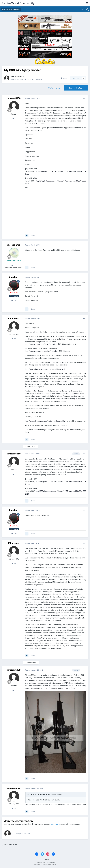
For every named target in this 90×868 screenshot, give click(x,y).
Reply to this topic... (23, 833)
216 (14, 339)
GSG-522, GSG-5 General (32, 79)
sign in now (55, 824)
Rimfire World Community (18, 3)
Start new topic (54, 88)
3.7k (14, 265)
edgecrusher (13, 788)
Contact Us (45, 859)
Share (64, 78)
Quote (33, 235)
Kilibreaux (13, 318)
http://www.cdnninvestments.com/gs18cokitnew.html (45, 369)
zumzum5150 (19, 77)
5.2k (14, 301)
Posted (32, 98)
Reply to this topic (76, 88)
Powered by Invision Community (45, 865)
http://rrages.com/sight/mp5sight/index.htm (42, 351)
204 (14, 808)
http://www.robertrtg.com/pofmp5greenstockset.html (46, 421)
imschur (14, 277)
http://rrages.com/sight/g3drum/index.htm (41, 344)
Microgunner (13, 245)
